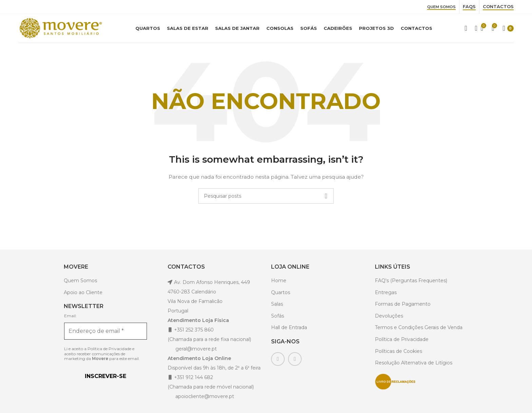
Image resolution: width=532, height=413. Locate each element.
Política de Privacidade (109, 350)
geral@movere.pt (196, 350)
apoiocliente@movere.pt (204, 398)
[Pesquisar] (474, 29)
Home (279, 282)
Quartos (281, 294)
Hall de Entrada (289, 329)
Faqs (469, 7)
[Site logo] (61, 29)
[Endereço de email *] (106, 333)
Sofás (278, 317)
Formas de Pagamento (403, 306)
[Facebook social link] (278, 361)
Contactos (498, 7)
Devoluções (389, 317)
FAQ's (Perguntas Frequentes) (411, 282)
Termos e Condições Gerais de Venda (419, 329)
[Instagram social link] (295, 361)
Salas (277, 306)
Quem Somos (441, 7)
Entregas (386, 294)
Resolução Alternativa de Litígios (414, 364)
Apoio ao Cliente (83, 294)
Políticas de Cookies (398, 353)
